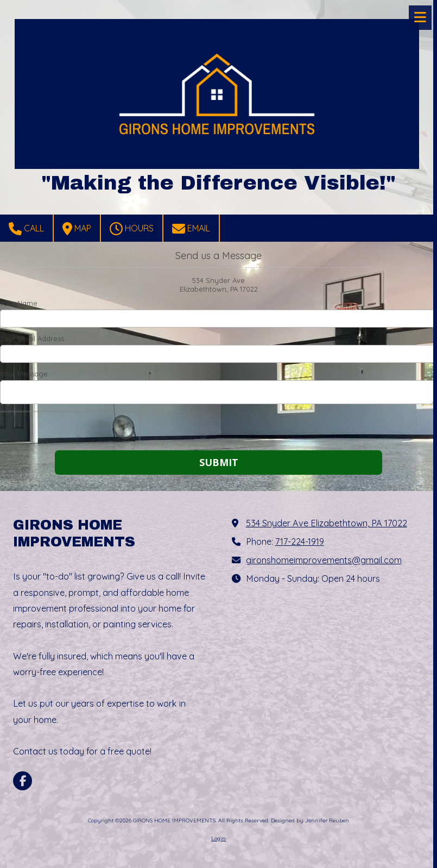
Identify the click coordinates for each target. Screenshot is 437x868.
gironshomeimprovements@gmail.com (324, 560)
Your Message (24, 374)
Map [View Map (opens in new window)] (77, 229)
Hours (132, 229)
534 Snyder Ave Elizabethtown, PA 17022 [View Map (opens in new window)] (327, 523)
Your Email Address (32, 338)
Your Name (19, 303)
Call (26, 229)
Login (218, 838)
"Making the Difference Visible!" (218, 183)
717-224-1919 (300, 542)
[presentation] (69, 429)
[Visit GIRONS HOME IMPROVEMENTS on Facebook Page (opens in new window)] (23, 781)
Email (191, 229)
